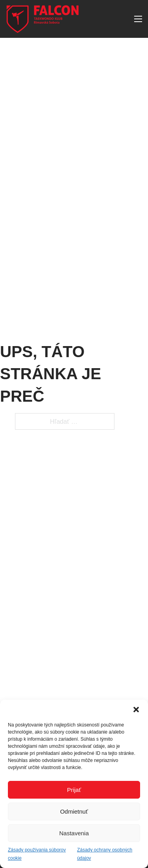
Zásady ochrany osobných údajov (105, 854)
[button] (136, 710)
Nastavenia (74, 833)
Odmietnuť (74, 811)
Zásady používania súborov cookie (37, 854)
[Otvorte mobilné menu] (138, 19)
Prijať (74, 790)
